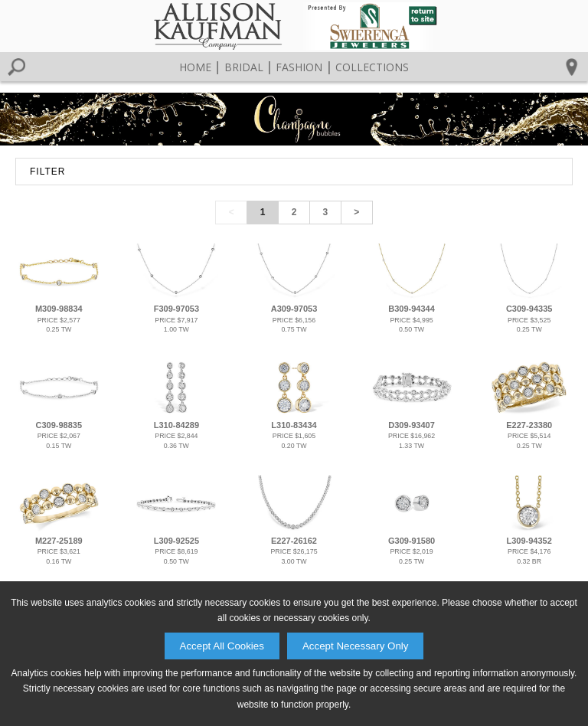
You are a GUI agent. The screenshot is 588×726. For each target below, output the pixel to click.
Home (195, 67)
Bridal (244, 67)
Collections (372, 67)
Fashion (299, 67)
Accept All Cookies (222, 646)
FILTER (47, 172)
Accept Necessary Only (356, 646)
